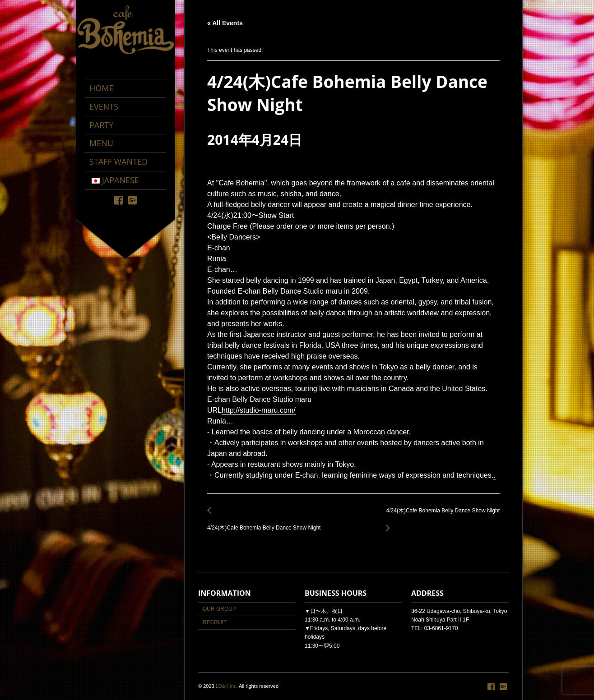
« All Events (225, 23)
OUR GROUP (219, 609)
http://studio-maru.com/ (259, 410)
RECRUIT (215, 622)
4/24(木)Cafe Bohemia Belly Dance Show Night (266, 523)
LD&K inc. (227, 686)
